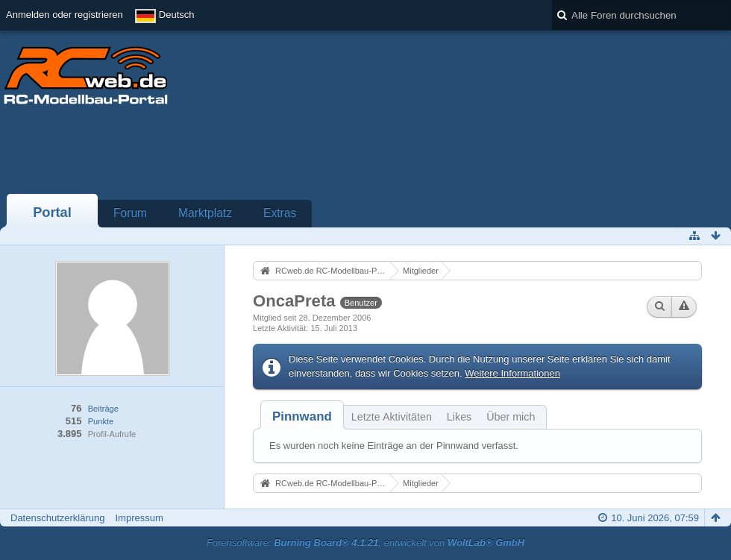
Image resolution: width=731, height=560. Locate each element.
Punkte (101, 421)
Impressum (139, 518)
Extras (280, 213)
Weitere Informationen (512, 373)
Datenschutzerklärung (57, 518)
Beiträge (103, 409)
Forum (130, 213)
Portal (52, 213)
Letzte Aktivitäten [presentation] (392, 417)
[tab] (302, 416)
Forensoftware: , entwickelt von (365, 542)
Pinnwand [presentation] (302, 416)
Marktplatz (205, 213)
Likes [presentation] (459, 417)
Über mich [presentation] (511, 417)
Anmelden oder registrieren (65, 15)
